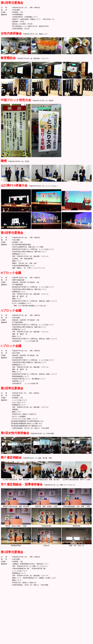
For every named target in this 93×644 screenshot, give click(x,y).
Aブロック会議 (11, 310)
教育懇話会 (8, 58)
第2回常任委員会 (12, 388)
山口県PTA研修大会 (14, 185)
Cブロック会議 (11, 346)
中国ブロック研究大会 (16, 100)
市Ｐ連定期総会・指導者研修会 (22, 484)
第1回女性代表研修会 (15, 433)
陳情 (4, 161)
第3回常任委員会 (12, 233)
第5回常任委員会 (12, 3)
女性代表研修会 (11, 33)
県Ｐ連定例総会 (11, 458)
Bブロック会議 (11, 273)
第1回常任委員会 (12, 552)
